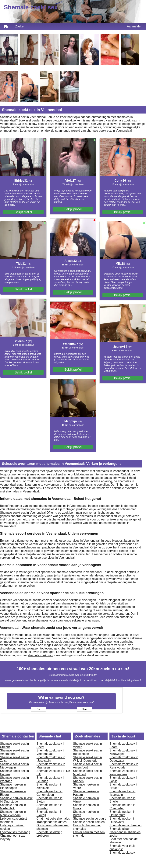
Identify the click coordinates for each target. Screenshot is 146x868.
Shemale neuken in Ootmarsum (122, 813)
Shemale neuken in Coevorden (122, 807)
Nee (84, 709)
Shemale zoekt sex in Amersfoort (14, 752)
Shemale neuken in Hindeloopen (13, 786)
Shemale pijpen (120, 829)
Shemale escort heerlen (125, 825)
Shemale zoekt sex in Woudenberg (124, 773)
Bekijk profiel (23, 212)
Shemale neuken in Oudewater (122, 820)
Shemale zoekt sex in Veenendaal (51, 752)
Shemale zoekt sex (122, 853)
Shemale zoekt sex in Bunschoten (87, 752)
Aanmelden (135, 26)
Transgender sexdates (52, 822)
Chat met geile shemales (53, 819)
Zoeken (20, 26)
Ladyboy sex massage (15, 832)
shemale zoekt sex (99, 131)
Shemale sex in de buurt (89, 819)
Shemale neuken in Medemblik (13, 807)
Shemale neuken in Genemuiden (50, 793)
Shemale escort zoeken (89, 822)
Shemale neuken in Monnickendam (13, 813)
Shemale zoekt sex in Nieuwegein (14, 766)
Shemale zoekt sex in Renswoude (124, 766)
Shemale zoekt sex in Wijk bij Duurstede (87, 759)
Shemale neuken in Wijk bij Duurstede (16, 800)
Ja (39, 709)
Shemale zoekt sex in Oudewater (124, 759)
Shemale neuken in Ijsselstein (122, 793)
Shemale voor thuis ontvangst (122, 847)
